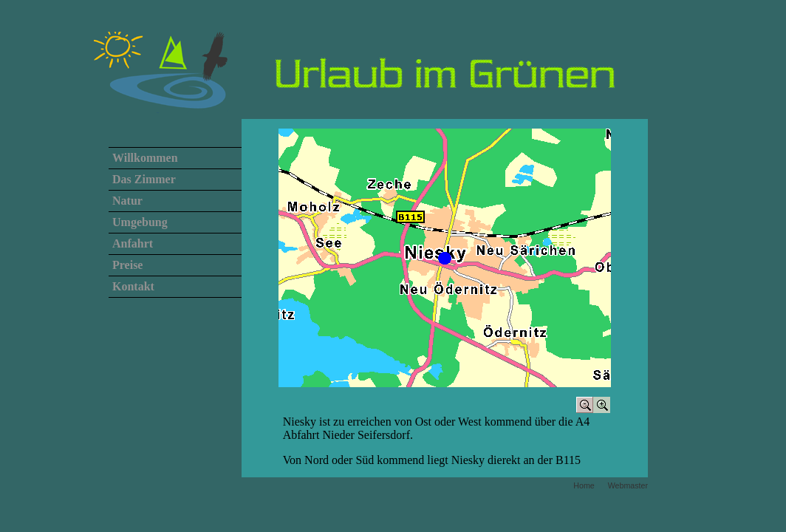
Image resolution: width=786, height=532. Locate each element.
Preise (127, 265)
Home (584, 485)
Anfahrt (133, 243)
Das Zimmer (144, 179)
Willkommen (145, 158)
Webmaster (628, 485)
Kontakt (133, 286)
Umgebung (140, 222)
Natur (127, 201)
